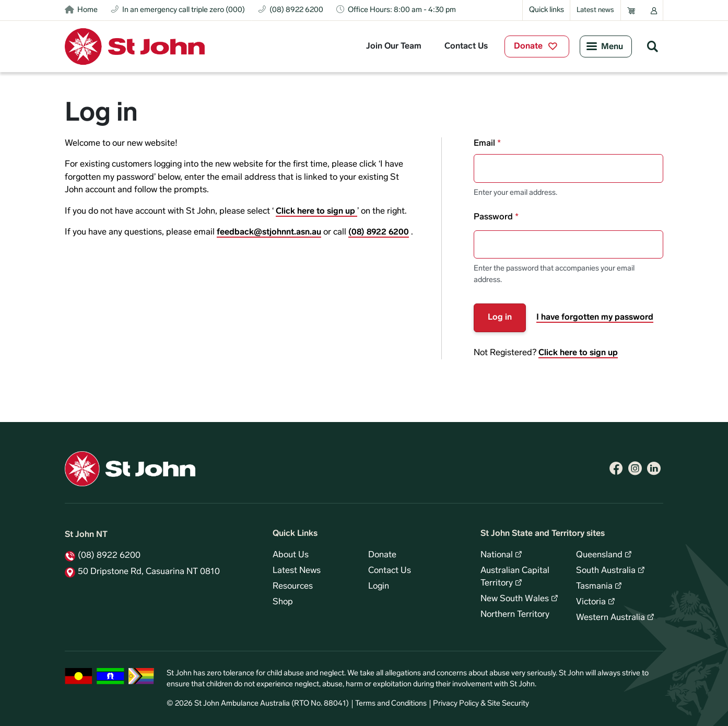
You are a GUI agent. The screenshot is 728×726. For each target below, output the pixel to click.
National (497, 555)
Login (379, 587)
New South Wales (515, 599)
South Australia (606, 571)
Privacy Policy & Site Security (481, 704)
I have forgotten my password (595, 318)
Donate (528, 46)
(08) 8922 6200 (379, 232)
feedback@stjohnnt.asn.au (269, 232)
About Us (291, 555)
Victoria (591, 602)
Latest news (595, 10)
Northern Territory (515, 615)
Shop (283, 602)
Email (484, 144)
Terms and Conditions (391, 704)
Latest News (297, 571)
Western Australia (610, 618)
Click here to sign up (316, 212)
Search (652, 46)
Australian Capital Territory (515, 577)
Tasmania (594, 587)
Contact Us (466, 46)
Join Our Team (394, 46)
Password (493, 217)
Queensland (599, 555)
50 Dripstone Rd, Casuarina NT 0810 (149, 572)
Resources (293, 587)
